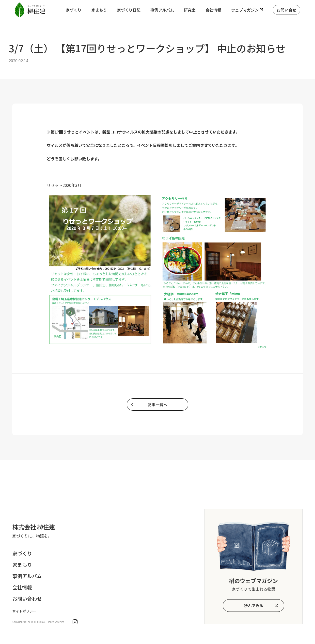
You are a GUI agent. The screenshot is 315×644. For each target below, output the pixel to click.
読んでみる (254, 605)
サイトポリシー (24, 611)
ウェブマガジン (245, 10)
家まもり (99, 10)
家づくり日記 (129, 10)
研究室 (190, 10)
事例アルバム (162, 10)
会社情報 (213, 10)
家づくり (74, 10)
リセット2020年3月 (64, 185)
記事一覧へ (157, 404)
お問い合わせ (27, 599)
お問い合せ (286, 10)
